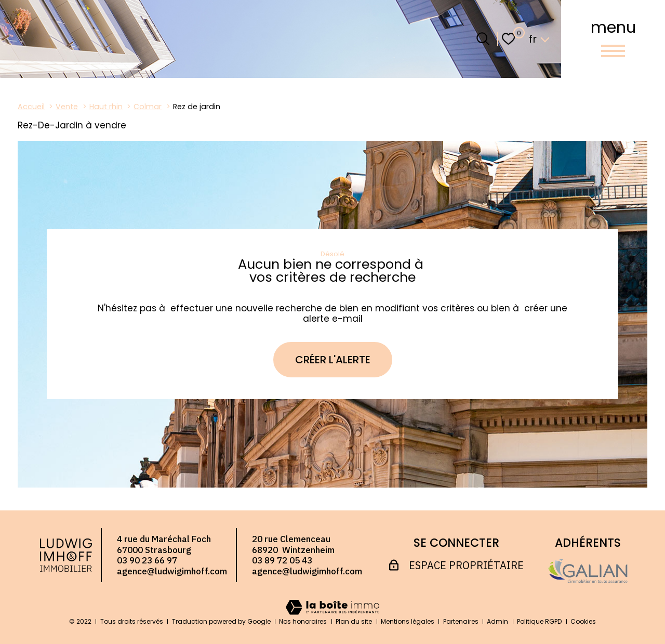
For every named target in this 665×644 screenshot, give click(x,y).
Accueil (31, 107)
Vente (67, 107)
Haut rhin (106, 107)
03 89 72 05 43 (282, 560)
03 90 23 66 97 (147, 560)
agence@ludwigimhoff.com (172, 571)
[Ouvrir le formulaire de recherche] (483, 39)
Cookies (583, 621)
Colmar (148, 107)
